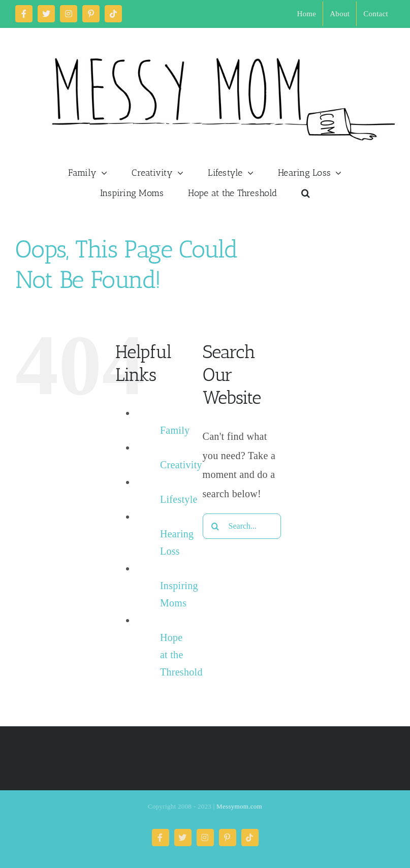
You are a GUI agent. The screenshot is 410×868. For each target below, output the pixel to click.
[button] (306, 193)
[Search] (215, 526)
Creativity (181, 465)
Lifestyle (179, 499)
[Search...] (242, 526)
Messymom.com (239, 806)
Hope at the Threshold (181, 655)
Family (175, 430)
